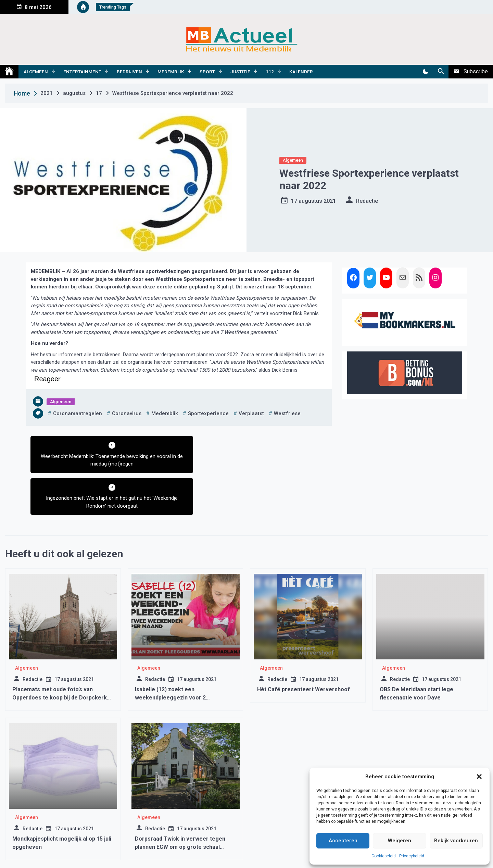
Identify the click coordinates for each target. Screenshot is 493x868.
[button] (479, 777)
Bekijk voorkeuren (456, 841)
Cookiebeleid (384, 856)
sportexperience (208, 413)
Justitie (240, 72)
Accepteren (343, 841)
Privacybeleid (412, 856)
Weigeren (400, 841)
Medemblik (171, 72)
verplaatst (251, 413)
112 (270, 72)
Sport (207, 72)
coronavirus (127, 413)
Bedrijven (129, 72)
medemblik (165, 413)
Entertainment (82, 72)
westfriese (287, 413)
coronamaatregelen (78, 413)
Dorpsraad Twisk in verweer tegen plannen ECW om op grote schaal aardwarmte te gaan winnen (180, 805)
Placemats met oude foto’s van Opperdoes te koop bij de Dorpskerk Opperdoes (60, 656)
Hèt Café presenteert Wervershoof (304, 648)
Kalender (301, 72)
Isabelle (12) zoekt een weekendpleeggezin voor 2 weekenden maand (170, 656)
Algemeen (36, 72)
